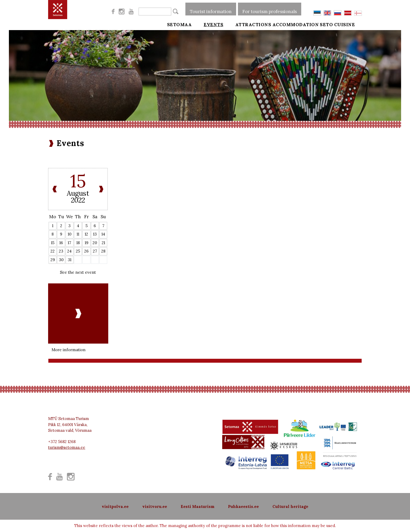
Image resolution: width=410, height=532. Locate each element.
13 (95, 234)
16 (61, 243)
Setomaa (180, 24)
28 (103, 251)
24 (69, 251)
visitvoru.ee (155, 506)
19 (87, 243)
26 (86, 251)
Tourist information (211, 9)
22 (53, 251)
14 (103, 234)
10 (70, 234)
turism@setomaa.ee (67, 447)
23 (61, 251)
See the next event (78, 272)
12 (86, 234)
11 (78, 234)
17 (69, 243)
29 (53, 260)
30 (61, 260)
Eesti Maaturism (198, 506)
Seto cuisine (345, 24)
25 (78, 251)
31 (70, 260)
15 (53, 243)
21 (103, 243)
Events (210, 24)
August (78, 193)
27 (95, 251)
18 (78, 243)
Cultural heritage (290, 506)
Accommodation (296, 24)
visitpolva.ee (115, 506)
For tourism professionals (270, 9)
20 (95, 243)
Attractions (246, 24)
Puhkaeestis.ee (243, 506)
